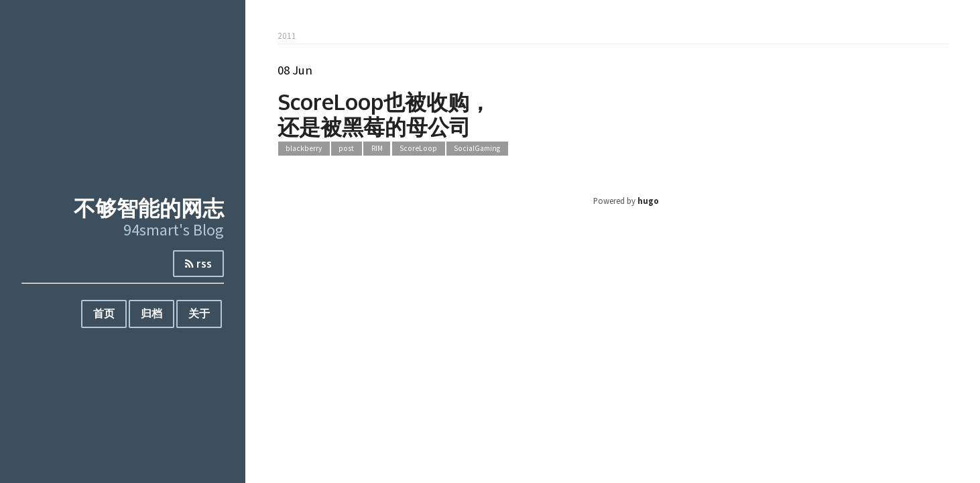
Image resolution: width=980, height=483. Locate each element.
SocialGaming (477, 149)
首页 (104, 313)
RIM (377, 149)
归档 (151, 313)
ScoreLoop (418, 149)
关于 (199, 313)
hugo (648, 201)
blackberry (304, 149)
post (346, 149)
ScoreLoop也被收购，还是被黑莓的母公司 (384, 114)
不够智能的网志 (149, 208)
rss (198, 264)
